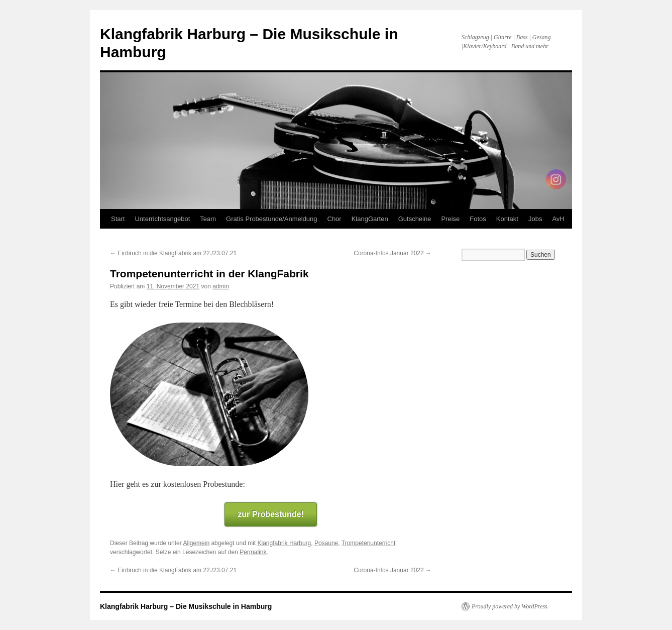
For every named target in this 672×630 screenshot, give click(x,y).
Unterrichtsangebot (162, 219)
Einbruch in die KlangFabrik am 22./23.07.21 (173, 253)
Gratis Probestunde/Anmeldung (271, 219)
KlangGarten (370, 219)
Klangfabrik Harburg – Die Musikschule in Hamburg (186, 606)
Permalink (253, 552)
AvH (558, 219)
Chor (334, 219)
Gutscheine (415, 219)
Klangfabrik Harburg (285, 543)
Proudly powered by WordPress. (510, 606)
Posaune (326, 543)
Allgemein (196, 543)
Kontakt (507, 219)
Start (118, 219)
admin (221, 286)
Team (208, 219)
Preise (450, 219)
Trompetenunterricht (369, 543)
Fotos (478, 219)
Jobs (535, 219)
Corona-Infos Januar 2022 (393, 253)
